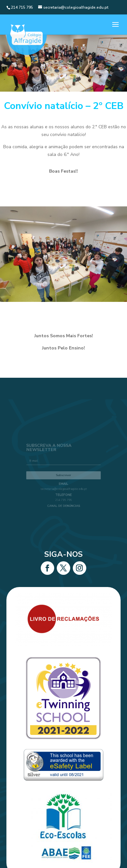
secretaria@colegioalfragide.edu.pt (64, 488)
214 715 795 (63, 497)
